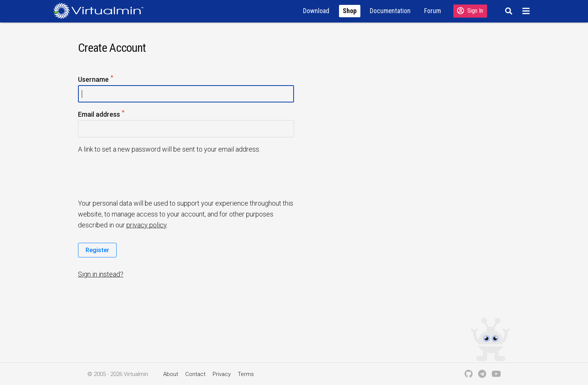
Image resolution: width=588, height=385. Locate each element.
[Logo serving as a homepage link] (101, 11)
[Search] (508, 11)
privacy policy (146, 225)
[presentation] (135, 176)
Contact (195, 374)
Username (96, 80)
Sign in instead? (101, 274)
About (171, 374)
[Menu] (527, 11)
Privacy (222, 374)
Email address (102, 115)
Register (97, 250)
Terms (246, 374)
